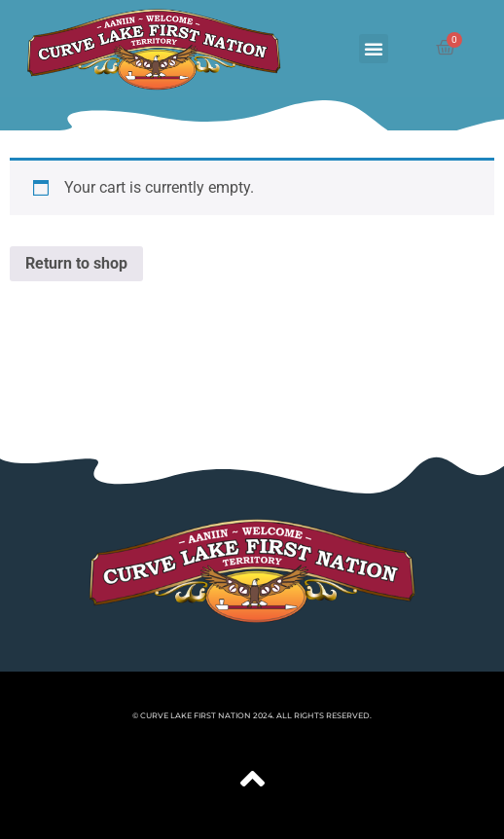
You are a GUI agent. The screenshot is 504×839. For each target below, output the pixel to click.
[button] (374, 49)
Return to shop (76, 263)
